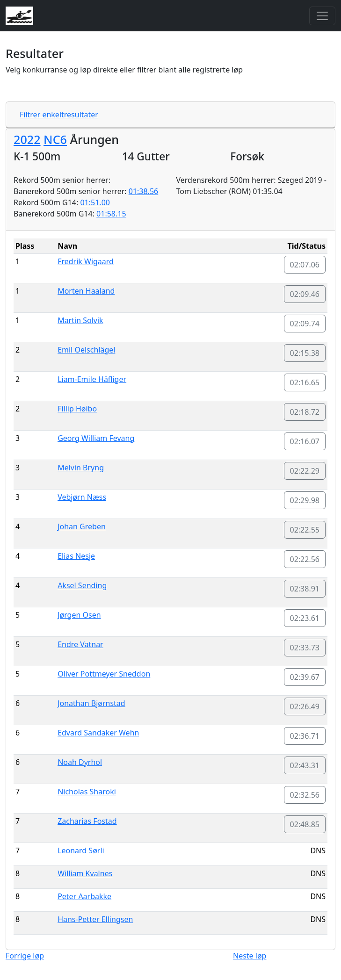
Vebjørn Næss (82, 497)
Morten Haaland (86, 291)
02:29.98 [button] (305, 500)
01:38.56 (144, 191)
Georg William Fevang (96, 438)
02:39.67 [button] (305, 677)
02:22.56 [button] (305, 559)
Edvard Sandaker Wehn (98, 733)
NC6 (55, 139)
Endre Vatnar (80, 644)
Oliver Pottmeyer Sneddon (104, 674)
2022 (27, 139)
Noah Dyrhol (80, 762)
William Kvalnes (85, 873)
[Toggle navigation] (322, 16)
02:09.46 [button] (305, 294)
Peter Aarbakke (84, 896)
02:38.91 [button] (305, 589)
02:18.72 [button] (305, 412)
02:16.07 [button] (305, 441)
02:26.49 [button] (305, 706)
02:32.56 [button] (305, 795)
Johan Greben (82, 526)
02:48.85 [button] (305, 824)
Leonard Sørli (81, 850)
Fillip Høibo (77, 409)
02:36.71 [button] (305, 736)
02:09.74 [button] (305, 324)
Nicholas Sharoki (87, 792)
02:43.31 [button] (305, 765)
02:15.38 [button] (305, 353)
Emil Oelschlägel (86, 350)
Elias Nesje (76, 556)
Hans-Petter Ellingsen (95, 919)
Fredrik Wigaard (86, 261)
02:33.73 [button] (305, 648)
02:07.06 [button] (305, 265)
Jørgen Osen (79, 615)
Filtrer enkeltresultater (59, 115)
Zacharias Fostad (87, 821)
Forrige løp (25, 956)
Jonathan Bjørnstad (91, 703)
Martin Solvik (80, 320)
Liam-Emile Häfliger (92, 379)
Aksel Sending (82, 585)
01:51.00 (95, 202)
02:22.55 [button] (305, 530)
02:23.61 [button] (305, 618)
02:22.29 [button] (305, 471)
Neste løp (250, 956)
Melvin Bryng (81, 468)
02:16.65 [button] (305, 382)
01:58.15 (111, 214)
